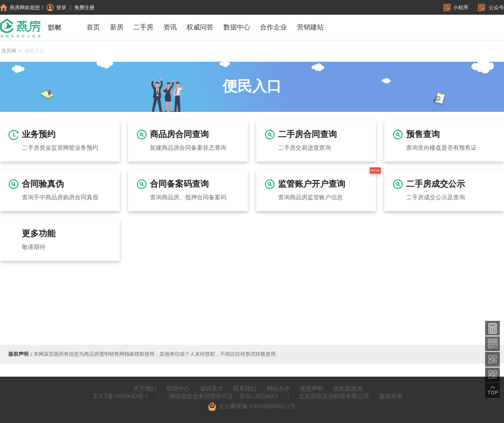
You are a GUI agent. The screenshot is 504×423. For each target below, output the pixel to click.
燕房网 (9, 51)
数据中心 (237, 27)
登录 (56, 8)
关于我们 (145, 389)
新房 (117, 27)
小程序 (457, 8)
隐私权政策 (348, 389)
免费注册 (84, 8)
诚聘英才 (212, 389)
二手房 (143, 27)
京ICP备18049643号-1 (120, 396)
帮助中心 (178, 389)
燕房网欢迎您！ (22, 8)
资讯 (170, 27)
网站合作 (278, 389)
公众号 (491, 8)
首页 (93, 27)
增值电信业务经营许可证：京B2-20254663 (223, 396)
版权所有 (391, 396)
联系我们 (245, 389)
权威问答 (200, 27)
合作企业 (273, 27)
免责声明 (312, 389)
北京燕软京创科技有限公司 (334, 396)
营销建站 (310, 27)
